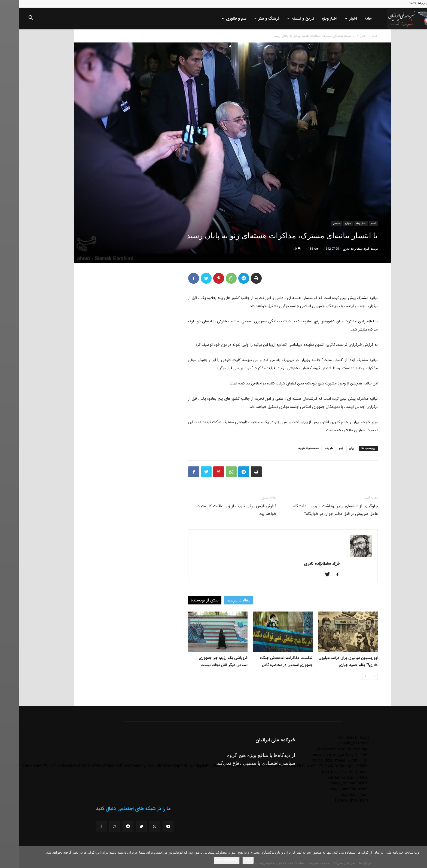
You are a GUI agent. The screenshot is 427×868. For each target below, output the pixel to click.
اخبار (332, 19)
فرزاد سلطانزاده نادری (337, 249)
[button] (12, 19)
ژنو (322, 448)
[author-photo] (342, 556)
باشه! (229, 860)
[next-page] (347, 676)
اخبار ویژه (311, 19)
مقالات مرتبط (220, 600)
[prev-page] (356, 676)
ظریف (310, 448)
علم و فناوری (215, 19)
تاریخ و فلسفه (282, 19)
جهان (329, 223)
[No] (420, 857)
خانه (349, 19)
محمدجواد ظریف (289, 448)
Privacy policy (208, 860)
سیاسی (318, 223)
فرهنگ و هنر (248, 19)
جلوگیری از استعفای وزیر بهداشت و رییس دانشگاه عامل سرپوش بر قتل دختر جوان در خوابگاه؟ (317, 510)
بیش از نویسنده (186, 600)
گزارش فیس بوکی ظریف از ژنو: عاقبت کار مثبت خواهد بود (218, 510)
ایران (333, 448)
